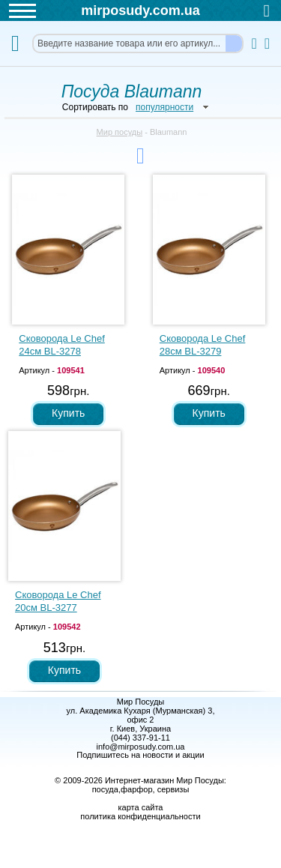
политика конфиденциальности (140, 816)
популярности (164, 107)
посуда (105, 789)
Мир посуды (120, 132)
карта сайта (141, 807)
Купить (68, 413)
